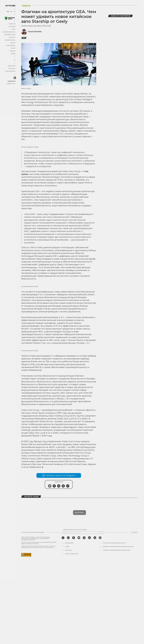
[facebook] (63, 538)
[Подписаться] (102, 532)
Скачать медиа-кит (72, 554)
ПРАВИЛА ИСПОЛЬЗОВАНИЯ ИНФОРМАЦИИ (117, 550)
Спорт (13, 48)
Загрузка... (80, 513)
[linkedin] (95, 538)
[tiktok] (89, 538)
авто (24, 38)
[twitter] (74, 538)
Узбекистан (11, 83)
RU (8, 11)
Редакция (12, 66)
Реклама (12, 68)
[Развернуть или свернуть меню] (14, 59)
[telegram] (84, 538)
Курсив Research (9, 32)
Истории (12, 26)
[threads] (100, 538)
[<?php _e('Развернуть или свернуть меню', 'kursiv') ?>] (15, 78)
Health (13, 43)
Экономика (11, 45)
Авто (13, 29)
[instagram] (68, 538)
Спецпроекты (10, 71)
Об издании (69, 543)
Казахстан (12, 81)
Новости (12, 24)
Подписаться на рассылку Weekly (75, 530)
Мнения (12, 51)
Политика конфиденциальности (115, 543)
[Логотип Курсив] (10, 5)
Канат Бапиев (35, 32)
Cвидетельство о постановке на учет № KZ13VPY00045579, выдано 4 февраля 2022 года (39, 543)
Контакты (68, 550)
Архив (13, 53)
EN (11, 11)
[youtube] (79, 538)
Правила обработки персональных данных (118, 547)
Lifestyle (12, 37)
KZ (14, 11)
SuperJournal (10, 40)
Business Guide (10, 34)
